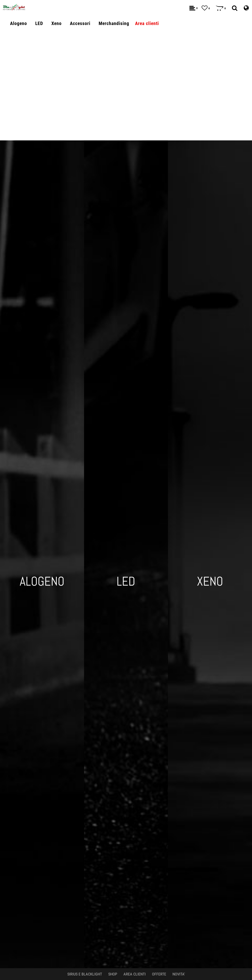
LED (126, 581)
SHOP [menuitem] (113, 974)
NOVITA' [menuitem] (179, 974)
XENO (210, 581)
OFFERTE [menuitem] (159, 974)
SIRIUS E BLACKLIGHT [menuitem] (85, 974)
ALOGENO (42, 581)
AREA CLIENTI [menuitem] (135, 974)
